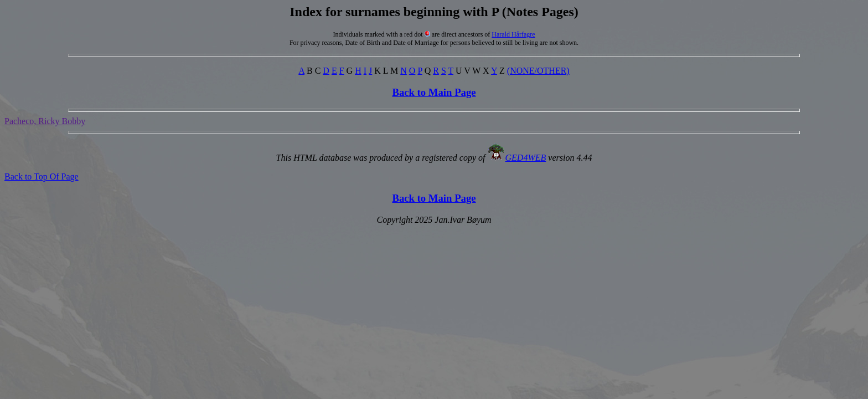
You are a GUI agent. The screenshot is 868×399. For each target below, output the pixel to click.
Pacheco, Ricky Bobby (45, 121)
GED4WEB (526, 158)
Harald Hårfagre (513, 34)
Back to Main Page (434, 92)
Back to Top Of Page (42, 177)
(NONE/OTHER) (538, 71)
